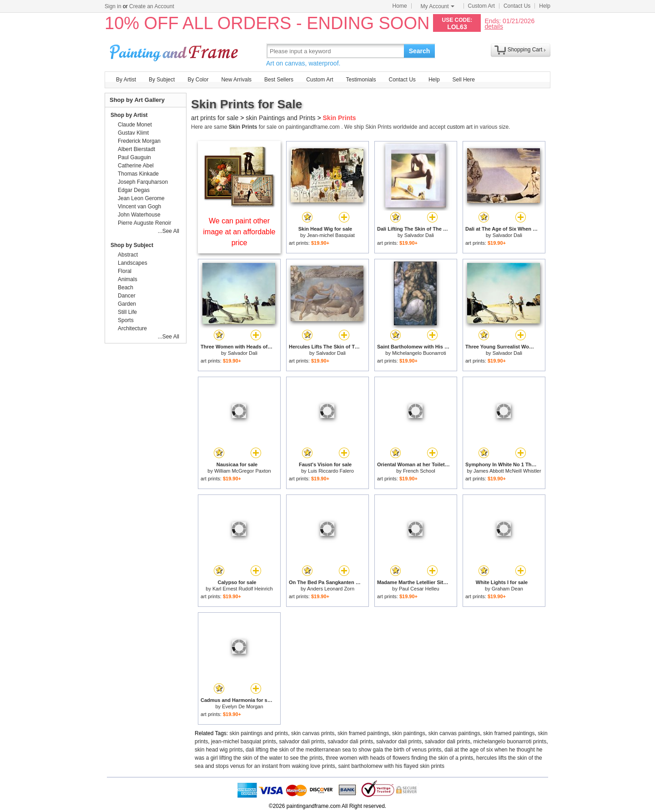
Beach (126, 287)
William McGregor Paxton (243, 471)
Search (420, 51)
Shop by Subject (132, 245)
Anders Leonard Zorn (331, 589)
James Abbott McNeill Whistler (507, 471)
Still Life (127, 312)
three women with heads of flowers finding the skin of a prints (399, 758)
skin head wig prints (219, 750)
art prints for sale (215, 118)
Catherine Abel (136, 166)
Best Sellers (279, 80)
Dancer (127, 296)
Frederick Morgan (139, 141)
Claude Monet (135, 125)
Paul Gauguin (134, 157)
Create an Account (152, 6)
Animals (128, 279)
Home (400, 6)
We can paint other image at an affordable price (239, 232)
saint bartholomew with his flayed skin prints (391, 766)
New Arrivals (236, 80)
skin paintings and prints (259, 733)
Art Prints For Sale (175, 51)
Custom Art (481, 6)
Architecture (132, 328)
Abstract (128, 255)
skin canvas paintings (454, 733)
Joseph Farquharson (143, 182)
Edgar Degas (134, 190)
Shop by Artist (129, 115)
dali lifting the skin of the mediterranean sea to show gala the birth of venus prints (343, 750)
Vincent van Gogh (139, 207)
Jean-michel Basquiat (331, 235)
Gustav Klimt (133, 133)
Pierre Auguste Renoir (144, 223)
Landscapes (133, 263)
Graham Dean (507, 589)
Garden (127, 304)
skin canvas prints (313, 733)
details (494, 26)
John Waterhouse (139, 215)
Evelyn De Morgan (243, 706)
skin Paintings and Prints (280, 118)
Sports (126, 320)
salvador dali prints (302, 741)
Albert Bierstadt (136, 149)
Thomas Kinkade (138, 174)
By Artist (126, 80)
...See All (169, 231)
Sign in (113, 6)
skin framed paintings (363, 733)
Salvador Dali (419, 235)
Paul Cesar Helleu (419, 589)
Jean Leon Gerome (141, 198)
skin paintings (409, 733)
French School (419, 471)
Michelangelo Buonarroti (419, 353)
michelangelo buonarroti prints (510, 741)
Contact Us (517, 6)
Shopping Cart (525, 50)
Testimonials (361, 80)
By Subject (162, 80)
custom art (460, 127)
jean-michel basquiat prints (244, 741)
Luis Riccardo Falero (331, 471)
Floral (125, 271)
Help (545, 6)
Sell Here (464, 80)
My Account (438, 6)
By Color (198, 80)
